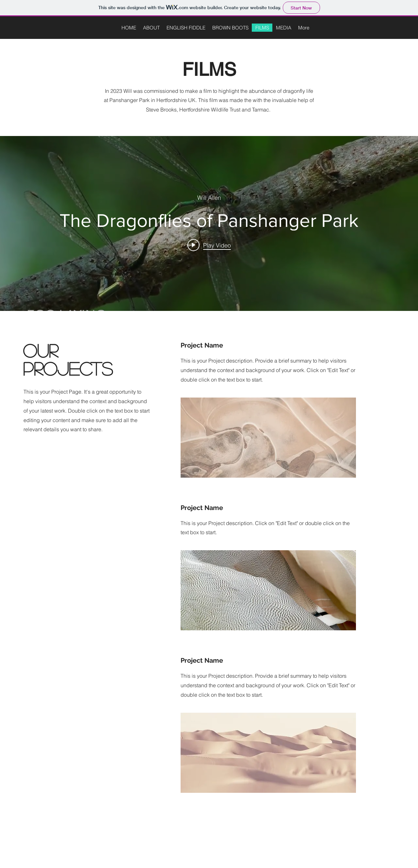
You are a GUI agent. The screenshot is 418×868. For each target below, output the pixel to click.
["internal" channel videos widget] (209, 223)
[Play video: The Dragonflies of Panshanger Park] (209, 245)
